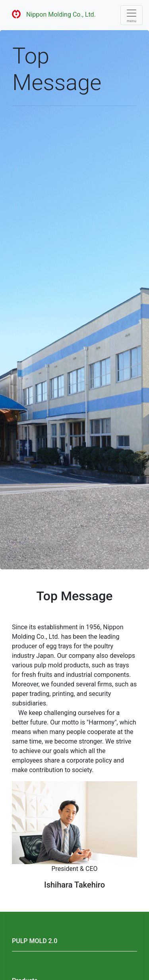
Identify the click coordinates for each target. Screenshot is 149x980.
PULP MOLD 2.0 (35, 941)
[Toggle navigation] (132, 15)
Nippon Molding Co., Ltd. (51, 15)
